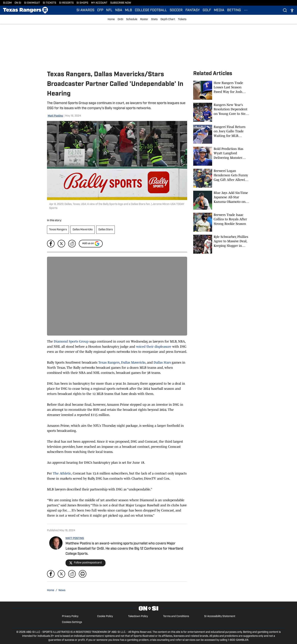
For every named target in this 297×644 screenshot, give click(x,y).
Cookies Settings (72, 622)
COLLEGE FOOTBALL (151, 10)
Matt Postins (55, 116)
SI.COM (7, 3)
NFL (109, 10)
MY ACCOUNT (99, 3)
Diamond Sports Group (71, 341)
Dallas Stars (106, 230)
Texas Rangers (58, 230)
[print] (83, 574)
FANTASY (193, 10)
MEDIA (219, 10)
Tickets (182, 19)
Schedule (132, 19)
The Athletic (62, 473)
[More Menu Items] (246, 10)
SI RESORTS (66, 3)
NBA (119, 10)
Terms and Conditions (176, 616)
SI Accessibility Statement (220, 616)
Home (111, 19)
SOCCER (176, 10)
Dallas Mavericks (83, 230)
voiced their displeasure (154, 347)
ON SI (18, 3)
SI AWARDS (85, 10)
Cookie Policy (105, 616)
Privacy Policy (70, 616)
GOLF (207, 10)
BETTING (234, 10)
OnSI (120, 19)
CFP (100, 10)
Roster (144, 19)
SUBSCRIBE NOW (121, 3)
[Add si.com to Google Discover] (91, 244)
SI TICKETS (50, 3)
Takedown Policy (138, 616)
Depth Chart (168, 19)
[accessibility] (292, 10)
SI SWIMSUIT (32, 3)
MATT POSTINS (75, 538)
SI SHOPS (82, 3)
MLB (129, 10)
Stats (154, 19)
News (62, 590)
